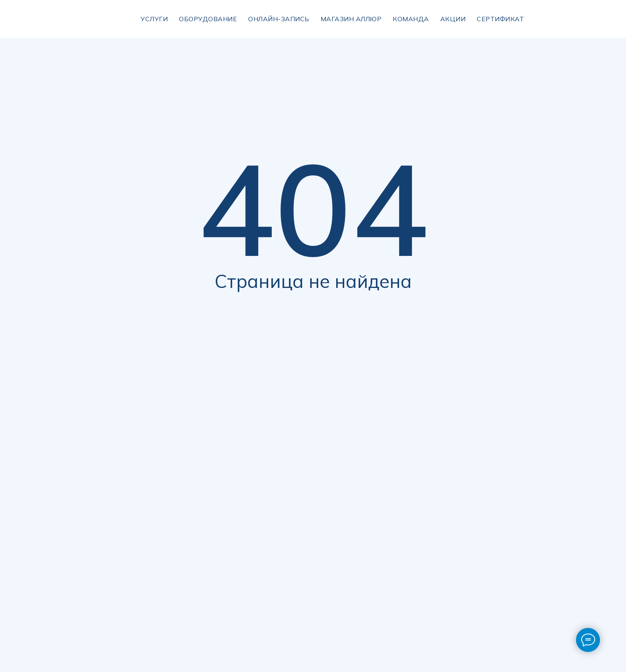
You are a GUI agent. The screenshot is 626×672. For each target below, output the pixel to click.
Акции (453, 19)
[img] (554, 19)
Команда (411, 19)
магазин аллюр (351, 19)
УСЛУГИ (154, 19)
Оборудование (208, 19)
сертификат (500, 19)
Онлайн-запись (279, 19)
